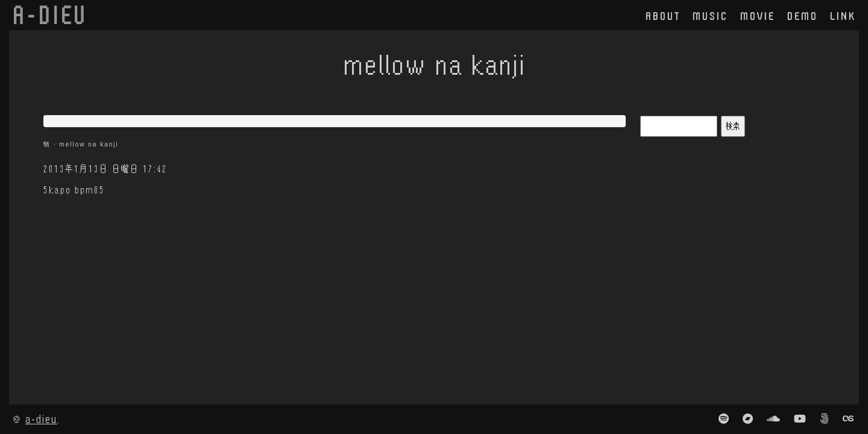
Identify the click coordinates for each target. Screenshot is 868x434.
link (843, 16)
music (710, 16)
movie (758, 16)
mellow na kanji (89, 144)
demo (803, 16)
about (663, 16)
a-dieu (41, 419)
